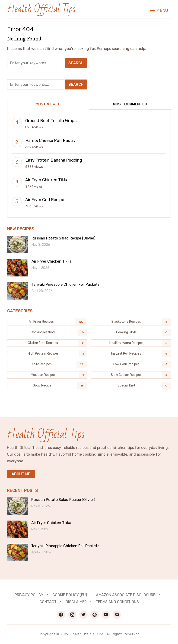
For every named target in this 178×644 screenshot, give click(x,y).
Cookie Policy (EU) (70, 595)
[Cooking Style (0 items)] (131, 332)
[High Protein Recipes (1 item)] (47, 354)
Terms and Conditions (117, 602)
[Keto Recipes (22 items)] (47, 364)
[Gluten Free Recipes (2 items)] (47, 343)
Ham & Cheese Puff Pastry (50, 141)
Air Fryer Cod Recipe (45, 200)
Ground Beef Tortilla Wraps (51, 121)
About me (21, 474)
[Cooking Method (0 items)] (47, 332)
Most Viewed (48, 104)
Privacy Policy (29, 595)
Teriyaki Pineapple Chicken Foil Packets (65, 284)
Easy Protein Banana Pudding (54, 160)
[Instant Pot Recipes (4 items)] (131, 354)
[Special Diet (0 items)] (131, 386)
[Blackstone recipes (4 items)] (131, 322)
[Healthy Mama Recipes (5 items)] (131, 343)
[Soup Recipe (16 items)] (47, 386)
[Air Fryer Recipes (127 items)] (47, 322)
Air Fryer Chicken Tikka (47, 180)
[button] (159, 9)
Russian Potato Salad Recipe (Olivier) (63, 238)
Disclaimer (76, 602)
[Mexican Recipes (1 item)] (47, 375)
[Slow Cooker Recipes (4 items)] (131, 375)
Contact (48, 602)
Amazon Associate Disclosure (126, 595)
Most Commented (130, 104)
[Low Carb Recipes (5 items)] (131, 364)
